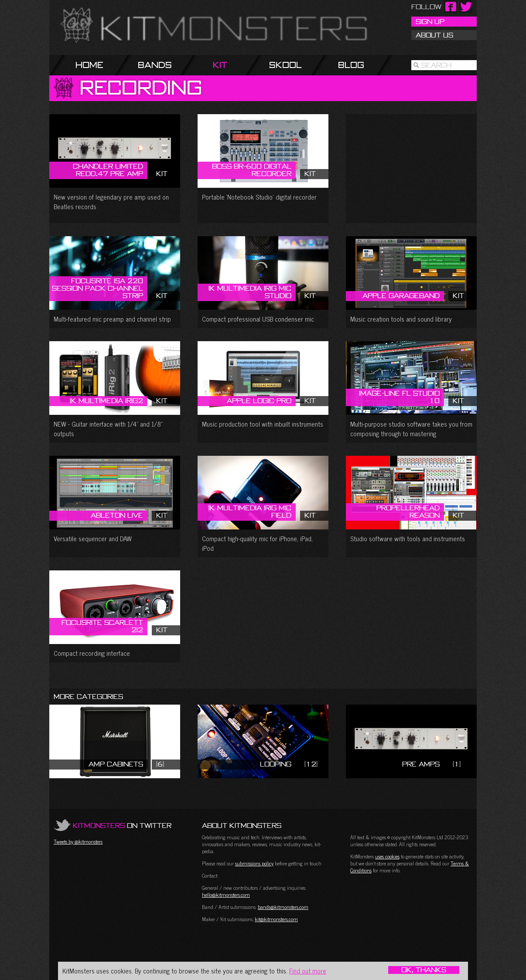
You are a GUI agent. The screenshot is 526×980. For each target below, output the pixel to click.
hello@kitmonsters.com (226, 895)
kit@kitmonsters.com (276, 919)
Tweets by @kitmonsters (78, 841)
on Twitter (122, 825)
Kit (220, 65)
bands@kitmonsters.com (283, 907)
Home (89, 65)
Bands (155, 65)
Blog (351, 65)
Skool (285, 65)
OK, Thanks (424, 970)
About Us (434, 35)
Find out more (308, 971)
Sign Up (430, 21)
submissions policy (254, 863)
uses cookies (387, 856)
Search (436, 65)
